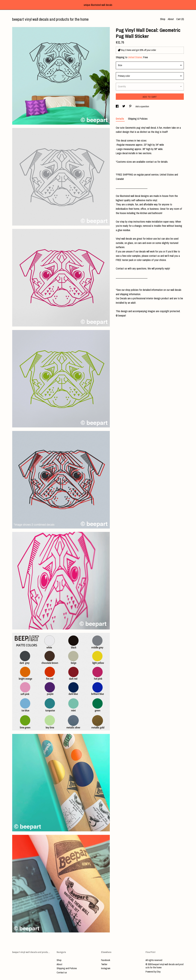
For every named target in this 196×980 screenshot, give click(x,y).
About (171, 19)
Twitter (104, 964)
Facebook (106, 960)
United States (135, 57)
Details (120, 119)
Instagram (106, 968)
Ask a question (142, 106)
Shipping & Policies (138, 119)
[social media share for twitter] (124, 106)
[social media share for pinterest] (131, 106)
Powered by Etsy (153, 972)
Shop (163, 19)
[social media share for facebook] (117, 106)
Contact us (62, 972)
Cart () (180, 19)
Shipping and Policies (67, 968)
